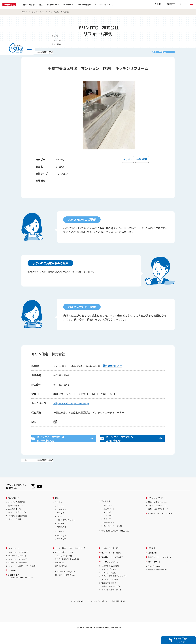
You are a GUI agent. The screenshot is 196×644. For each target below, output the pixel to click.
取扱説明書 (59, 573)
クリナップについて (114, 4)
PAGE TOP (98, 627)
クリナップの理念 (109, 580)
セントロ (61, 517)
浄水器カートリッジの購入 (112, 568)
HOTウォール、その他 (113, 537)
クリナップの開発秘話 (17, 526)
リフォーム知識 (15, 530)
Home (24, 12)
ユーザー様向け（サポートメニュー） (70, 559)
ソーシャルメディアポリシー (98, 612)
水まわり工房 (38, 12)
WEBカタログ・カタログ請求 (160, 524)
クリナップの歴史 (109, 583)
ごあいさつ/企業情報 (110, 577)
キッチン (191, 36)
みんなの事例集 (15, 520)
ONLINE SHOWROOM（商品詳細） (116, 541)
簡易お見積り (158, 513)
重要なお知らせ (61, 577)
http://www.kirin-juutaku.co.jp (71, 407)
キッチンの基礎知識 (17, 513)
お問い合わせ (66, 582)
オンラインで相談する (17, 566)
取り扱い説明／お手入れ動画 (67, 570)
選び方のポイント (16, 516)
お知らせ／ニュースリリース (160, 568)
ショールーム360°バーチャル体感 (22, 577)
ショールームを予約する (18, 563)
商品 (57, 509)
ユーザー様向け (94, 4)
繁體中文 (171, 4)
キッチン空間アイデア (17, 523)
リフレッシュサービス (111, 559)
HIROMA (60, 534)
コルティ (61, 527)
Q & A (64, 566)
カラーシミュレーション (158, 516)
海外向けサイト (154, 572)
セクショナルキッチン (66, 531)
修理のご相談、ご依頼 (64, 563)
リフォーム (78, 4)
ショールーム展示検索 (17, 573)
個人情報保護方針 (119, 612)
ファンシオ (108, 526)
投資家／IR (152, 563)
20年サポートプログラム (65, 586)
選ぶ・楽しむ (39, 4)
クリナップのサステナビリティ (114, 587)
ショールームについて (17, 570)
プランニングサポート (157, 509)
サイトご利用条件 (77, 612)
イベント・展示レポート (111, 600)
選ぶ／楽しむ (14, 509)
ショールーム (63, 4)
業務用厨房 (62, 537)
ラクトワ (107, 530)
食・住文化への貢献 (110, 590)
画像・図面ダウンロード (158, 520)
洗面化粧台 (106, 512)
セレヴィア (62, 546)
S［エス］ (108, 523)
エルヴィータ (109, 519)
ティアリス (108, 516)
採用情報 (152, 559)
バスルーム (59, 542)
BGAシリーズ (109, 533)
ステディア (61, 520)
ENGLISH (158, 4)
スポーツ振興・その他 (111, 597)
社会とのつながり (109, 594)
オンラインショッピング (111, 563)
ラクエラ (61, 524)
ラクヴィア (62, 550)
